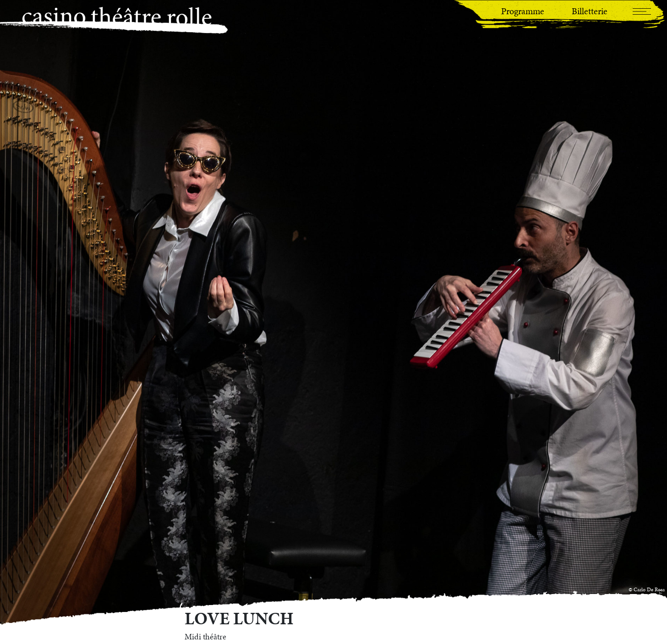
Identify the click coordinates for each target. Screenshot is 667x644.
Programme (523, 11)
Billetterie (590, 11)
